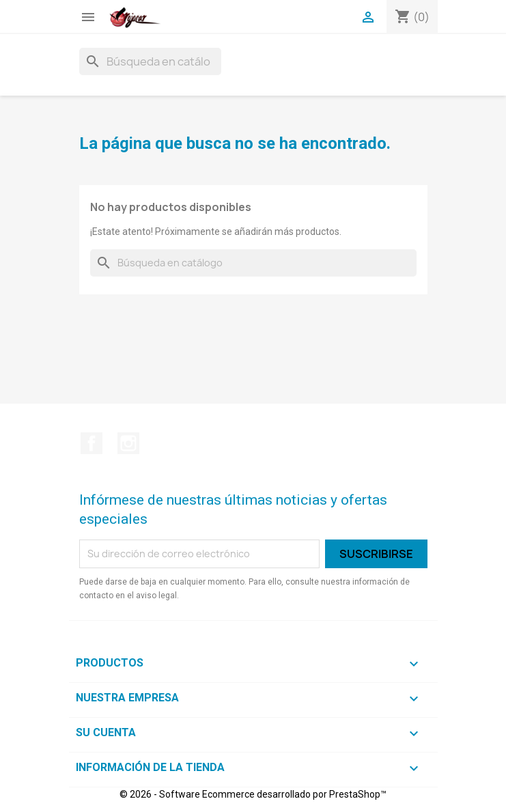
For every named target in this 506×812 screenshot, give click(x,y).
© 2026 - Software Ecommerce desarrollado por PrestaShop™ (253, 794)
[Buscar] (150, 61)
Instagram (128, 443)
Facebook (92, 443)
